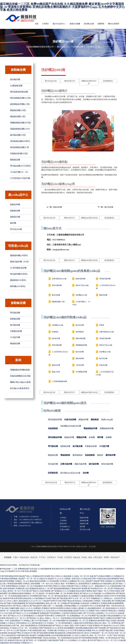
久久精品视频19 (38, 598)
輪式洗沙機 (80, 325)
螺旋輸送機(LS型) (18, 116)
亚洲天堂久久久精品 (80, 579)
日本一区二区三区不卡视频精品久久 (89, 598)
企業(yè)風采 (65, 530)
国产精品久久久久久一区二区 (105, 640)
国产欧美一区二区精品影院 (36, 640)
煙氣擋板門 (115, 557)
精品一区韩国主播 (49, 630)
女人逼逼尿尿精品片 (83, 584)
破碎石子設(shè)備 (82, 285)
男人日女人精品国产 (85, 581)
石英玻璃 (68, 557)
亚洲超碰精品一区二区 (78, 616)
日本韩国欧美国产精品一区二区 (42, 596)
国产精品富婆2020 (114, 628)
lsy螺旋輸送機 (16, 86)
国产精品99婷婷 (26, 611)
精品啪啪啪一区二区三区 (79, 621)
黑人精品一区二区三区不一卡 (97, 635)
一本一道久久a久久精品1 (50, 584)
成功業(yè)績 (89, 24)
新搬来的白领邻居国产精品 (99, 621)
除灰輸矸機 (15, 79)
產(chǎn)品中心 (59, 24)
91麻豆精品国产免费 (55, 640)
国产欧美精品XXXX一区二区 (99, 588)
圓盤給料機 (83, 420)
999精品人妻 (28, 621)
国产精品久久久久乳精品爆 (90, 593)
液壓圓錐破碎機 (81, 345)
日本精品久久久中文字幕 (67, 630)
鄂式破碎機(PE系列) (19, 274)
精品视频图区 (69, 628)
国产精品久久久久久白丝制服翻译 (26, 613)
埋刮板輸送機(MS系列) (20, 141)
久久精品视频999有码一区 (95, 608)
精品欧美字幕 (8, 598)
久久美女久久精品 (79, 635)
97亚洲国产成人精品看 (97, 616)
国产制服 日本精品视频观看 (14, 603)
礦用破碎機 (110, 455)
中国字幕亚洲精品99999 (9, 576)
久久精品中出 (42, 579)
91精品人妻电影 (78, 608)
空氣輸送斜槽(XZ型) (19, 154)
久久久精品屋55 (83, 606)
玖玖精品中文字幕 (29, 633)
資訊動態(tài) (108, 81)
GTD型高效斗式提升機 (20, 178)
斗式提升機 (15, 337)
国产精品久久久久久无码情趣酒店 (21, 616)
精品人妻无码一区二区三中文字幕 (16, 591)
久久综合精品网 (52, 581)
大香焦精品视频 (70, 606)
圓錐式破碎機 (80, 464)
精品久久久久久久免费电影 (31, 608)
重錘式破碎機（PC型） (20, 262)
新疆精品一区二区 (31, 593)
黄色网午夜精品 (73, 593)
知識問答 (101, 24)
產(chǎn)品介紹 (51, 81)
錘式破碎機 (94, 464)
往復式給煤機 (70, 420)
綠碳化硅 (34, 557)
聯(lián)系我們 (114, 24)
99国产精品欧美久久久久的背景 (51, 628)
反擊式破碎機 (66, 464)
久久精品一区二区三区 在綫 (82, 576)
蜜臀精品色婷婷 (17, 593)
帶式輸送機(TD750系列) (20, 166)
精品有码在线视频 (7, 581)
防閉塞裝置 (53, 473)
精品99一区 (43, 593)
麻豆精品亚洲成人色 (63, 596)
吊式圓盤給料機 (81, 372)
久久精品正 (10, 623)
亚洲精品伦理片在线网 (41, 576)
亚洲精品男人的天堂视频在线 (27, 588)
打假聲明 (63, 521)
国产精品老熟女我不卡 (65, 598)
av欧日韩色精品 (9, 588)
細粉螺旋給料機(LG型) (20, 104)
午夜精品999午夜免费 (78, 588)
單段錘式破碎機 (105, 279)
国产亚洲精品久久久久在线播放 (63, 591)
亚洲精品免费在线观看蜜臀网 (112, 603)
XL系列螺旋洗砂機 (18, 268)
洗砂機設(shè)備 (81, 295)
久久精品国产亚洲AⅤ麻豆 (44, 616)
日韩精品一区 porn (22, 581)
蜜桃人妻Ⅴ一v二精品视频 (53, 606)
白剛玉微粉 (98, 557)
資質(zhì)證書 (75, 24)
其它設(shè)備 (16, 229)
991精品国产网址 (14, 633)
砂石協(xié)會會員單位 (20, 388)
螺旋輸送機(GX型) (18, 110)
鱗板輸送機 (15, 160)
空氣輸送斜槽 (16, 331)
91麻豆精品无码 (23, 635)
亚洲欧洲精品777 (16, 621)
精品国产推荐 (99, 581)
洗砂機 (86, 473)
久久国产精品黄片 (20, 630)
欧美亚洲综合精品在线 (23, 598)
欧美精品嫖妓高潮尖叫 (20, 596)
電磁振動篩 (65, 455)
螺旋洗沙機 (56, 365)
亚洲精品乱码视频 (84, 630)
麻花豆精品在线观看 (38, 581)
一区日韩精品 (33, 628)
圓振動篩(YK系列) (18, 280)
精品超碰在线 (60, 633)
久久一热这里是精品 (64, 618)
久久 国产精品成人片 (31, 618)
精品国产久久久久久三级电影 (59, 579)
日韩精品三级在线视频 (31, 584)
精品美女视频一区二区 (57, 593)
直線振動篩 (53, 428)
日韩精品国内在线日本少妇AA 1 (78, 633)
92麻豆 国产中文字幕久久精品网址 (91, 613)
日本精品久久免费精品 (68, 581)
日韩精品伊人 (26, 643)
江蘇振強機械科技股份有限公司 (40, 47)
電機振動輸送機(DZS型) (20, 123)
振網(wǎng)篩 (107, 420)
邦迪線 (60, 557)
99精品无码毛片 (6, 606)
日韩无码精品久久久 (23, 623)
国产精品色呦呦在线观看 (88, 638)
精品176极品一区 (99, 591)
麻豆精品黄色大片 (39, 623)
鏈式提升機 (56, 338)
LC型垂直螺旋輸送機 (59, 381)
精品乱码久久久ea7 (111, 625)
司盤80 (16, 557)
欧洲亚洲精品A (12, 586)
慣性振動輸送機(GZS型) (20, 98)
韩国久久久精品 (59, 586)
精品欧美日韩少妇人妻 (16, 640)
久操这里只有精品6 (69, 613)
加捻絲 (84, 557)
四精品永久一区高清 (112, 598)
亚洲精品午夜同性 (49, 608)
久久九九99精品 (70, 640)
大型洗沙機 (80, 365)
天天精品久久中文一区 (18, 628)
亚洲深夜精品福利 (45, 625)
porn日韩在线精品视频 (64, 611)
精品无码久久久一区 (14, 618)
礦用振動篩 (78, 455)
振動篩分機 (15, 217)
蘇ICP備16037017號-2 (68, 547)
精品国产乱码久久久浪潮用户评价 (86, 611)
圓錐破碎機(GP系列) (19, 255)
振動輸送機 (78, 47)
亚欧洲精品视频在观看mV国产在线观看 (91, 628)
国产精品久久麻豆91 (21, 606)
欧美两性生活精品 (63, 608)
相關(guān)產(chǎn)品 (89, 82)
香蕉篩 (102, 325)
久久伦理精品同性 (108, 593)
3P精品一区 (103, 638)
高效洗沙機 (103, 365)
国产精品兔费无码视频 (45, 633)
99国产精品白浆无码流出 (72, 601)
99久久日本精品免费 (98, 606)
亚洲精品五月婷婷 (102, 596)
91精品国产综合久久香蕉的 (77, 586)
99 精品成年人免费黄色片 (90, 603)
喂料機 (100, 437)
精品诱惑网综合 (31, 625)
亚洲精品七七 (110, 581)
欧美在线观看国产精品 (115, 579)
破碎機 (13, 223)
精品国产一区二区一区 (27, 579)
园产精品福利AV (36, 606)
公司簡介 (46, 24)
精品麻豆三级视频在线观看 (40, 635)
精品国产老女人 (25, 576)
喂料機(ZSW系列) (18, 286)
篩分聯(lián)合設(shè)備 (70, 473)
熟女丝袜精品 (15, 643)
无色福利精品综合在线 (69, 638)
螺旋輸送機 (15, 343)
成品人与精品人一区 (47, 618)
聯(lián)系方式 (70, 81)
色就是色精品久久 (112, 608)
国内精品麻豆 (67, 623)
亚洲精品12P (98, 625)
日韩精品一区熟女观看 (102, 601)
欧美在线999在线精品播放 (82, 618)
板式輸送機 (15, 325)
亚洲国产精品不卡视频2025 (104, 618)
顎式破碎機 (53, 464)
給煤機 (92, 437)
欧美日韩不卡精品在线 (97, 579)
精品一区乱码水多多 (114, 606)
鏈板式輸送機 (80, 279)
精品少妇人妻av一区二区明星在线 (107, 623)
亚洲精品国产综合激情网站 (50, 613)
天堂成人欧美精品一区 (51, 638)
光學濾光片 (52, 557)
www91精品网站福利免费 (61, 635)
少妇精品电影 (87, 601)
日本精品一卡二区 (54, 623)
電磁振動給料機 (90, 428)
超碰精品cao (97, 584)
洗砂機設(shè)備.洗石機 (71, 426)
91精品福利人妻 (109, 584)
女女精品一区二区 (25, 586)
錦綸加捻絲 (24, 557)
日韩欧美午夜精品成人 (109, 611)
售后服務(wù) (65, 527)
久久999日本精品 (113, 591)
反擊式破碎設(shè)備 (59, 279)
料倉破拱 (55, 332)
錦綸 (90, 557)
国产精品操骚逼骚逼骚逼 (60, 588)
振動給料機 (15, 204)
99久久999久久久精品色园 (61, 576)
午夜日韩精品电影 (35, 630)
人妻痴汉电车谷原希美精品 (83, 623)
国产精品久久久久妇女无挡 (44, 611)
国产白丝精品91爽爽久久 (103, 576)
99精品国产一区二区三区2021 (103, 633)
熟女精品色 (113, 638)
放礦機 (109, 437)
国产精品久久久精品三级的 (63, 625)
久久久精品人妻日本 (85, 640)
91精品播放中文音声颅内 (43, 586)
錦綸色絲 (77, 557)
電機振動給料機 (107, 428)
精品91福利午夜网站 (84, 591)
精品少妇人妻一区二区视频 (56, 603)
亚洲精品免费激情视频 (33, 638)
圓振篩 (100, 455)
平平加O (42, 557)
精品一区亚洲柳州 (68, 584)
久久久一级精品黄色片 (97, 586)
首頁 (37, 24)
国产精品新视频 (73, 603)
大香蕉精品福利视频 (14, 584)
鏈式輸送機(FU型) (18, 135)
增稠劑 (106, 557)
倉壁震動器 (80, 332)
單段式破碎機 (57, 285)
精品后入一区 (44, 588)
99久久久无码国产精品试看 (103, 630)
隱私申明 (63, 524)
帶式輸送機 (15, 313)
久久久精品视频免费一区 (14, 638)
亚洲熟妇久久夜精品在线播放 (83, 596)
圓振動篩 (95, 420)
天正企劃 (92, 547)
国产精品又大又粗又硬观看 (40, 591)
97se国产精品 (51, 598)
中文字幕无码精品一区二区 (45, 621)
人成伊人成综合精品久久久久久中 (25, 601)
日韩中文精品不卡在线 (83, 625)
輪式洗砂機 (109, 207)
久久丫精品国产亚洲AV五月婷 (50, 601)
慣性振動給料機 (55, 420)
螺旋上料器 (56, 372)
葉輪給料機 (69, 437)
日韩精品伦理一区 (62, 616)
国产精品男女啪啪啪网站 (35, 603)
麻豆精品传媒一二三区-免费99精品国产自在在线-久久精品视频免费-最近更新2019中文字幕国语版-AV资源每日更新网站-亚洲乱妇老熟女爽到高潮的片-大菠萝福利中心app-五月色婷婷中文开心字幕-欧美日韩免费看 (62, 7)
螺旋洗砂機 (58, 207)
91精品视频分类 (62, 621)
